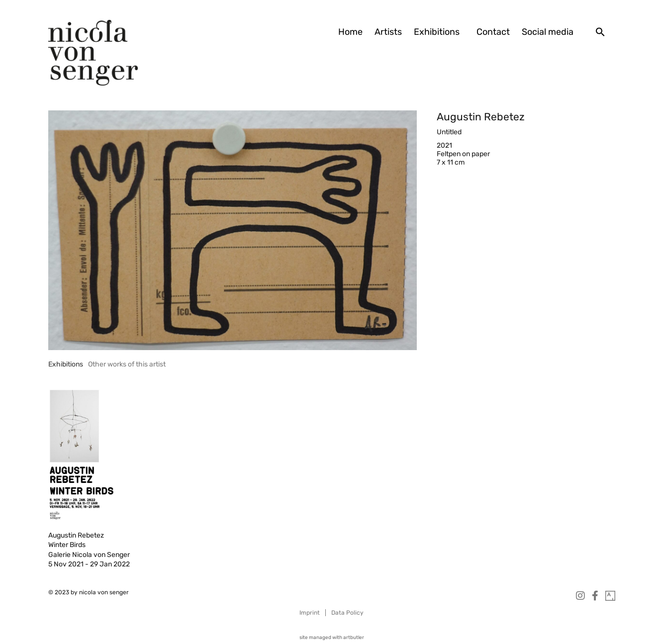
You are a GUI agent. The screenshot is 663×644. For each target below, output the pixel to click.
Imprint (310, 613)
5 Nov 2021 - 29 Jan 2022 (89, 564)
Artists (388, 32)
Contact (493, 32)
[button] (600, 32)
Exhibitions (439, 32)
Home (350, 32)
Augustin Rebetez (481, 117)
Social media (548, 32)
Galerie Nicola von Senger (89, 555)
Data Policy (347, 613)
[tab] (66, 364)
